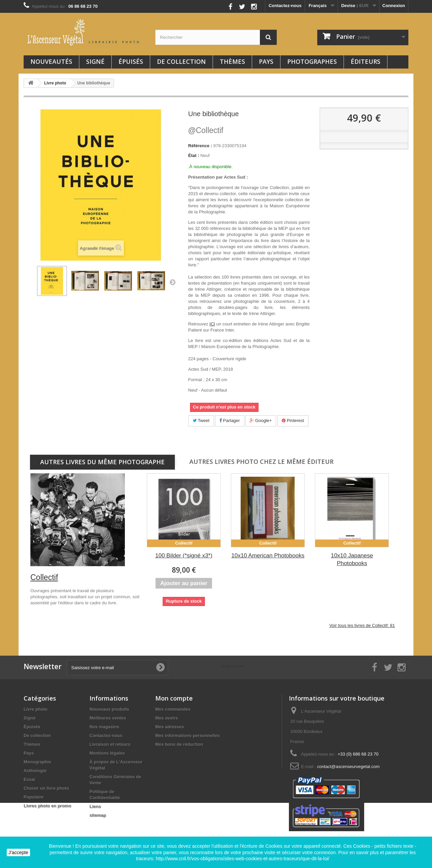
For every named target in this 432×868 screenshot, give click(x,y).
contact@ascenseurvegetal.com (348, 767)
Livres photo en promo (47, 806)
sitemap (98, 815)
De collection (181, 61)
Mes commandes (173, 709)
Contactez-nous (285, 6)
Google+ (261, 420)
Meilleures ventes (108, 718)
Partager (230, 420)
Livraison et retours (110, 744)
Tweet (201, 420)
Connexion (394, 6)
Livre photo (36, 709)
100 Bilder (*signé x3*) (184, 556)
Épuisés (131, 61)
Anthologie (35, 771)
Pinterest (293, 420)
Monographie (37, 762)
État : (194, 155)
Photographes (312, 61)
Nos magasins (104, 727)
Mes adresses (170, 727)
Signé (95, 61)
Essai (29, 779)
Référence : (200, 146)
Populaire (34, 797)
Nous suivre (213, 5)
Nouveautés (51, 61)
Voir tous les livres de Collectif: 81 (362, 625)
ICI (212, 324)
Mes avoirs (167, 718)
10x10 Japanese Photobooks (352, 559)
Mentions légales (107, 753)
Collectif (206, 130)
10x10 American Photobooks (268, 556)
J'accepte (18, 852)
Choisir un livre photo (46, 788)
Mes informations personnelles (187, 735)
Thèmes (232, 61)
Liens (95, 806)
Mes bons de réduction (179, 744)
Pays (266, 61)
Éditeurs (366, 61)
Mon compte (174, 698)
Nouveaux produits (109, 709)
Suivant (172, 282)
